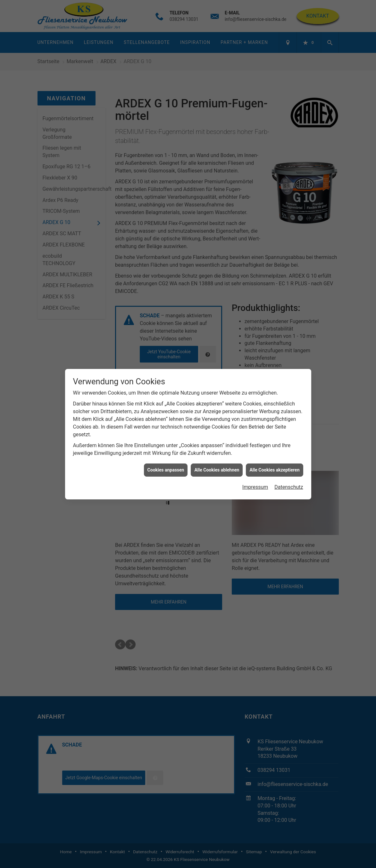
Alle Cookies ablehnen (217, 457)
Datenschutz (289, 475)
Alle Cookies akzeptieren (274, 457)
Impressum (255, 475)
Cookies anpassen (166, 457)
